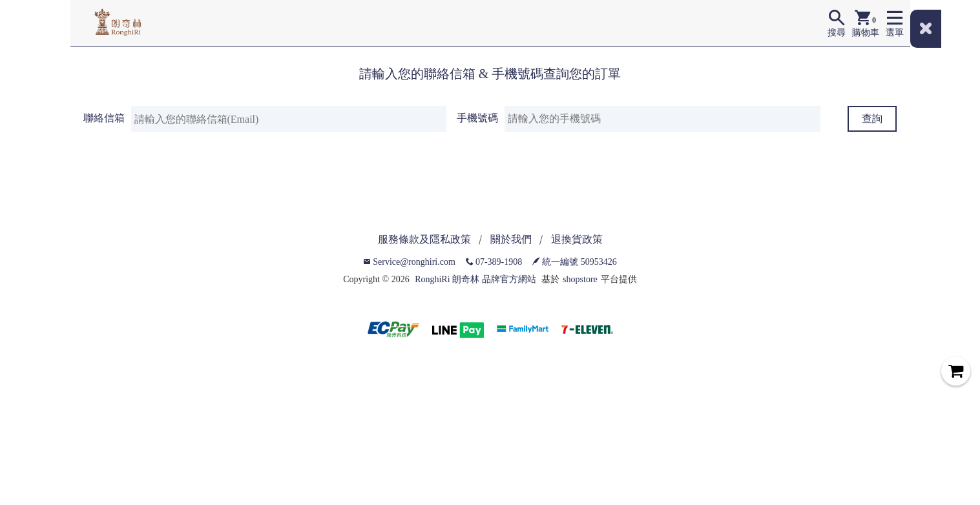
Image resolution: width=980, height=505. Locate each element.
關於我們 (511, 239)
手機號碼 (477, 118)
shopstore (580, 279)
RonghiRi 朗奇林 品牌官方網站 (475, 279)
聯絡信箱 (104, 118)
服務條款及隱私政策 (424, 239)
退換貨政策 (577, 239)
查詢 (872, 119)
